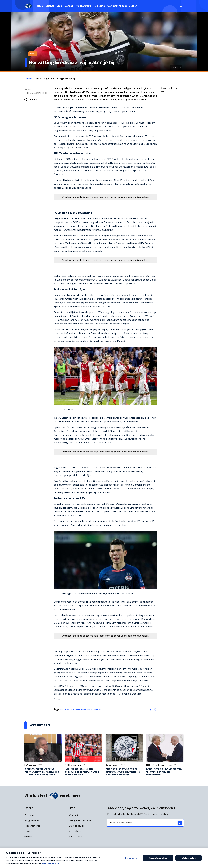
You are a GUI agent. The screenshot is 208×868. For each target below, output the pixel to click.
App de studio (77, 826)
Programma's (83, 6)
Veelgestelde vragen (81, 821)
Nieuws (50, 6)
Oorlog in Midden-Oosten (122, 6)
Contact (74, 815)
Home (39, 6)
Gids (59, 6)
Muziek (28, 831)
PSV (67, 709)
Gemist (69, 6)
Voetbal (97, 709)
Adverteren (76, 831)
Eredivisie (75, 709)
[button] (181, 6)
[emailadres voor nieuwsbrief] (145, 823)
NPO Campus (76, 837)
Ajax (62, 709)
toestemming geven (109, 197)
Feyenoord (86, 709)
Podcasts (99, 6)
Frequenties (31, 815)
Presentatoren (32, 826)
